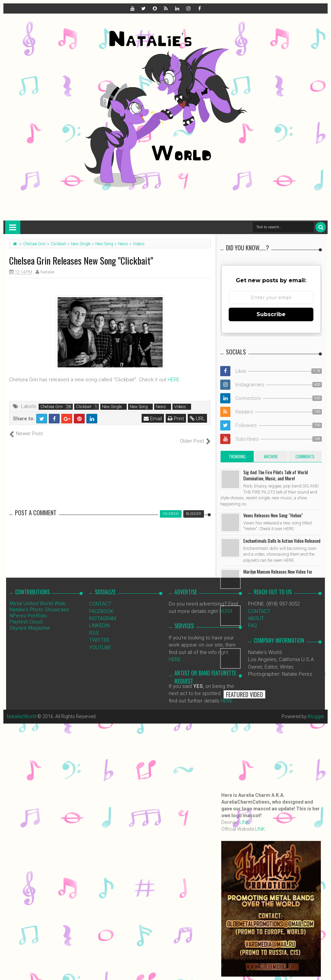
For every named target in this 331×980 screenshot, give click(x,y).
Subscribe (271, 314)
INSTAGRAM (103, 611)
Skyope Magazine (30, 621)
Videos (180, 407)
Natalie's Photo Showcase (39, 602)
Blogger (316, 709)
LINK (244, 822)
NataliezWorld (22, 709)
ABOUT (256, 611)
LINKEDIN (99, 618)
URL (197, 419)
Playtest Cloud (26, 615)
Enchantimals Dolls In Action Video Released (282, 541)
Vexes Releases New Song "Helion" (273, 515)
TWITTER (99, 633)
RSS (94, 626)
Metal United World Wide (38, 596)
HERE (174, 380)
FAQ (252, 618)
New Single (112, 407)
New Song (139, 407)
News (161, 407)
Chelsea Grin (52, 407)
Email (153, 419)
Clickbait (84, 407)
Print (176, 419)
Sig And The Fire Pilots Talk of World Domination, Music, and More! (276, 475)
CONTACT (100, 597)
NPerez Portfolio (28, 609)
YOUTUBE (100, 640)
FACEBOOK (101, 604)
